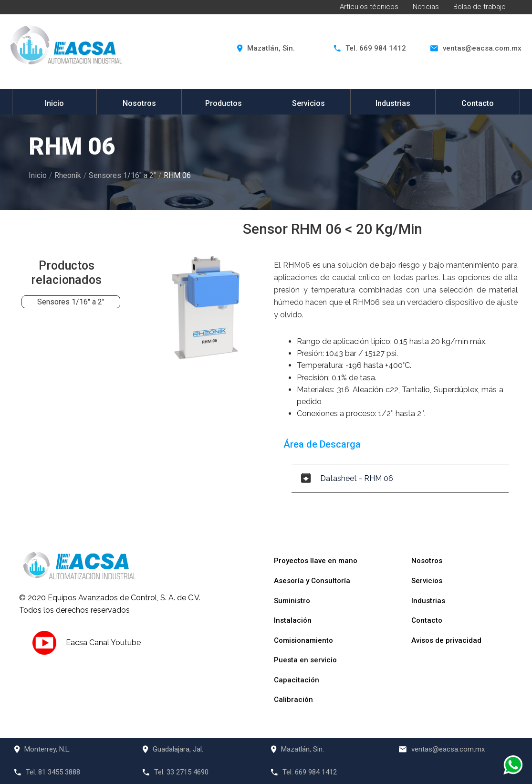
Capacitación (297, 680)
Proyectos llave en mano (316, 561)
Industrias (393, 103)
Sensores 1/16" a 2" (122, 175)
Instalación (293, 620)
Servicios (308, 103)
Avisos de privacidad (446, 640)
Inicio (54, 103)
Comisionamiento (303, 640)
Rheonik (68, 175)
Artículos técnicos (369, 7)
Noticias (426, 7)
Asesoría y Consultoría (312, 581)
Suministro (292, 601)
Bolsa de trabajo (480, 7)
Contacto (478, 103)
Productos (224, 103)
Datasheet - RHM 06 (347, 478)
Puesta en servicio (305, 660)
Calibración (293, 700)
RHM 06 (177, 175)
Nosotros (139, 103)
